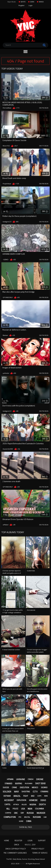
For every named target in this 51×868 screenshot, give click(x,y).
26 (6, 363)
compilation (10, 817)
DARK (32, 2)
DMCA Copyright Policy (16, 849)
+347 (16, 146)
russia (30, 813)
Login (31, 5)
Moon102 (6, 146)
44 (6, 477)
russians (29, 783)
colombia (39, 809)
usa (23, 809)
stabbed (8, 783)
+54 (19, 449)
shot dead (40, 783)
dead (43, 800)
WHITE (23, 2)
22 (6, 325)
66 (6, 287)
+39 (14, 525)
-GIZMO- (6, 260)
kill (8, 809)
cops (39, 796)
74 (6, 98)
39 (6, 174)
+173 (17, 108)
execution (24, 787)
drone (40, 779)
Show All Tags (26, 827)
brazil (17, 796)
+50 (14, 260)
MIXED (41, 2)
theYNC (23, 864)
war (16, 792)
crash (31, 779)
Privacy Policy (38, 849)
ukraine (21, 779)
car (45, 817)
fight (26, 796)
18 (6, 439)
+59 (14, 335)
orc (16, 813)
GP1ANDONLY (8, 297)
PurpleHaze (7, 184)
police (15, 809)
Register (21, 5)
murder (41, 813)
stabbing (44, 792)
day (22, 813)
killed (24, 804)
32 (6, 401)
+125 (17, 184)
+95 (18, 297)
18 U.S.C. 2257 (30, 845)
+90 (15, 373)
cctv (35, 792)
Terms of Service (40, 853)
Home (7, 841)
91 (6, 136)
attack (16, 804)
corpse (8, 813)
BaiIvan (5, 335)
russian (37, 817)
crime (14, 787)
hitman (10, 779)
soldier (7, 792)
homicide (33, 800)
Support (42, 841)
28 (6, 211)
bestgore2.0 (7, 222)
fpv (20, 817)
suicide (6, 787)
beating (19, 783)
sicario (44, 787)
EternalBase (7, 108)
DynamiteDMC (8, 449)
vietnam (7, 796)
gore (21, 821)
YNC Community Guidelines (15, 853)
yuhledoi (6, 373)
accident (9, 800)
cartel (7, 804)
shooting (26, 792)
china (29, 821)
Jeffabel (6, 525)
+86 (17, 222)
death (42, 804)
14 (6, 249)
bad (33, 796)
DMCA (17, 845)
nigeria (33, 804)
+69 (17, 411)
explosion (21, 800)
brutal (27, 817)
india (30, 809)
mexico (35, 787)
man (46, 796)
